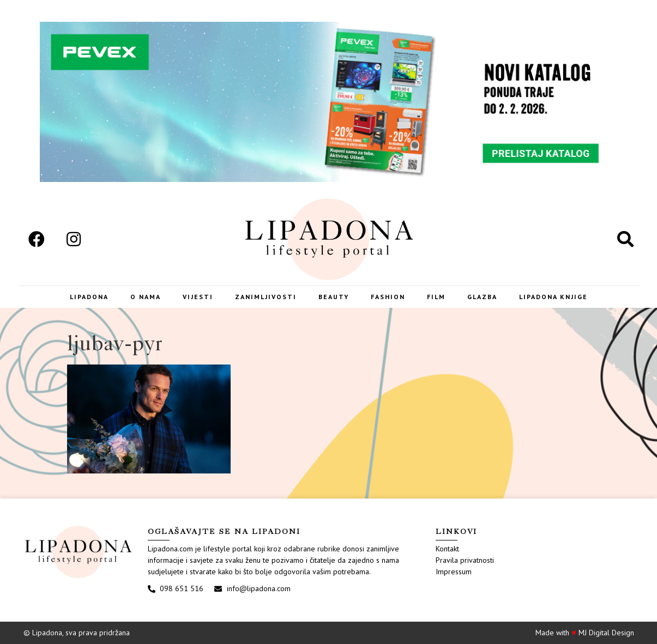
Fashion (388, 297)
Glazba (482, 297)
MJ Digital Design (606, 633)
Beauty (334, 297)
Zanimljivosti (266, 297)
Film (436, 297)
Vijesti (198, 297)
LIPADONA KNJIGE (553, 297)
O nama (146, 297)
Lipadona (89, 297)
